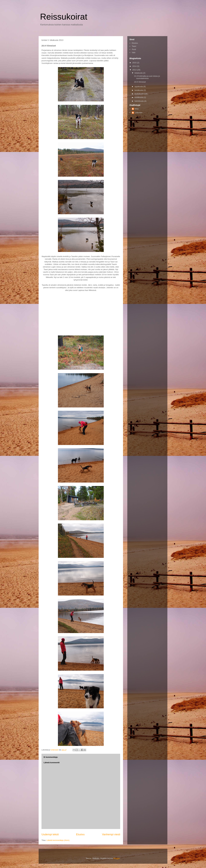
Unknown (138, 113)
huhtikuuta (139, 97)
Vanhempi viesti (111, 834)
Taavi (134, 46)
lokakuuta (139, 73)
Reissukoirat (64, 17)
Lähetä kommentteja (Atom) (58, 840)
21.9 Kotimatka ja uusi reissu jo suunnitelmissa (147, 77)
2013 (135, 70)
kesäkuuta (139, 90)
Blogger (117, 858)
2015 (135, 63)
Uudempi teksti (50, 834)
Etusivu (80, 834)
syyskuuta (139, 86)
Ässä (134, 49)
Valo (134, 52)
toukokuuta (139, 94)
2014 (135, 66)
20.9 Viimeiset (140, 82)
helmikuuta (139, 101)
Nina (137, 109)
